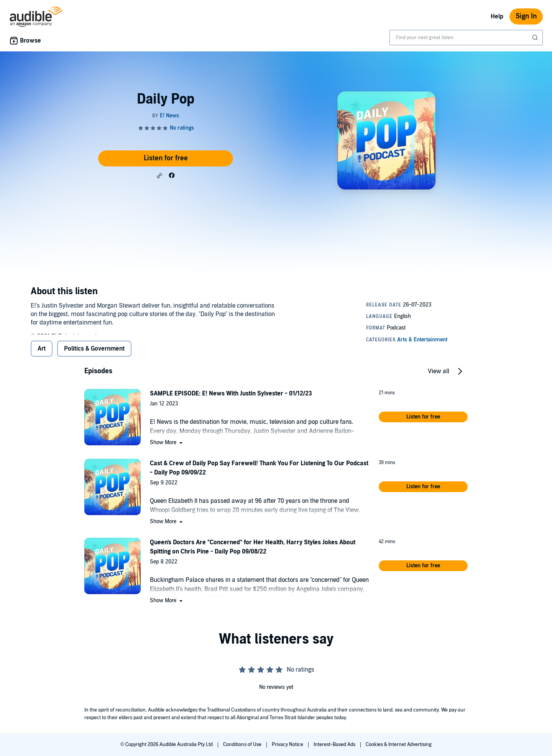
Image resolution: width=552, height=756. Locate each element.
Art (42, 355)
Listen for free (166, 158)
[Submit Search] (536, 38)
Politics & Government (94, 355)
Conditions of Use (243, 744)
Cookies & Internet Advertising (399, 744)
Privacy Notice (288, 744)
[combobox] (466, 38)
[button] (159, 176)
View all (439, 377)
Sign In (526, 16)
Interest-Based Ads (335, 744)
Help (497, 16)
